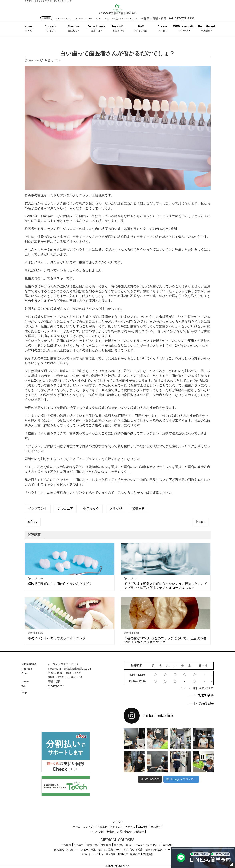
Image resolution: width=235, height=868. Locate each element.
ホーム (28, 31)
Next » (201, 522)
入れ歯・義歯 (108, 854)
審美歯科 (138, 509)
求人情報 (206, 31)
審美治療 (119, 845)
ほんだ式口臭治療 (64, 850)
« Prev (33, 522)
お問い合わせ (124, 832)
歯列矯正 (168, 845)
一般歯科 (66, 845)
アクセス (163, 31)
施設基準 (139, 832)
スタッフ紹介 (141, 31)
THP (118, 850)
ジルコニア (65, 509)
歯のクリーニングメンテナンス (143, 845)
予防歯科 (106, 845)
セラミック (91, 509)
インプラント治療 (133, 850)
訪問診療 (148, 854)
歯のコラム (54, 60)
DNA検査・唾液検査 (129, 854)
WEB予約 (184, 31)
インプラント (38, 509)
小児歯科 (79, 845)
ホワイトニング (90, 854)
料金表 (111, 832)
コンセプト (50, 31)
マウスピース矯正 (86, 850)
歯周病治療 (92, 845)
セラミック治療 (154, 850)
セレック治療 (106, 850)
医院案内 (73, 31)
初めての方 (118, 31)
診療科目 (96, 31)
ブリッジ (116, 509)
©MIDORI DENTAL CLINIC (117, 866)
